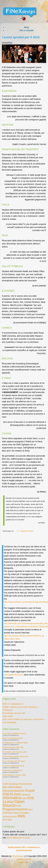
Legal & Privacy (24, 862)
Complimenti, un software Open (15, 743)
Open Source (14, 803)
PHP (19, 806)
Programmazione (15, 809)
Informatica (12, 798)
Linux (10, 802)
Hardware (26, 795)
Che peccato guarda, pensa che (15, 757)
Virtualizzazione (10, 817)
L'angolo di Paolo (26, 531)
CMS (5, 784)
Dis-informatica (12, 787)
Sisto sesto (8, 716)
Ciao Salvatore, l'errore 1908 (14, 775)
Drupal (30, 790)
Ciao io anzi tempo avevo (13, 738)
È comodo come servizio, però (15, 752)
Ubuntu (16, 813)
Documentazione (13, 791)
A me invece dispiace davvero (15, 733)
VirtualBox (25, 813)
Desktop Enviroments (20, 784)
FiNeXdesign (18, 856)
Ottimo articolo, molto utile (13, 747)
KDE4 (24, 798)
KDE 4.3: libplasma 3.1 (13, 704)
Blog (27, 27)
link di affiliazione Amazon (18, 838)
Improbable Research (14, 675)
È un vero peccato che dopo (14, 761)
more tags (7, 820)
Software (8, 813)
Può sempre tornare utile (14, 713)
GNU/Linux (12, 794)
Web (21, 816)
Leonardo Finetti (24, 859)
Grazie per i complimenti (12, 770)
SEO (30, 810)
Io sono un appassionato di (13, 766)
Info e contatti (26, 30)
